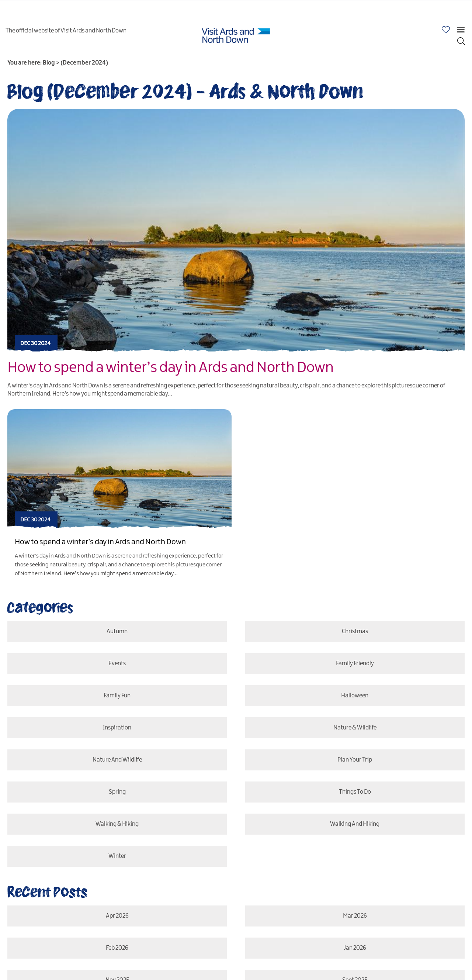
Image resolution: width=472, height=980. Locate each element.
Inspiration (116, 728)
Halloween (355, 696)
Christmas (356, 632)
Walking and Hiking (355, 824)
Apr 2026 (116, 916)
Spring (116, 792)
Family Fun (116, 696)
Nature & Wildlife (356, 728)
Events (116, 664)
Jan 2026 (356, 948)
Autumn (116, 632)
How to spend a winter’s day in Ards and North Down (171, 368)
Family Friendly (356, 664)
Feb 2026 (116, 948)
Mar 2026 (356, 916)
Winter (116, 856)
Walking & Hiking (116, 824)
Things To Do (356, 792)
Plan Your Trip (355, 760)
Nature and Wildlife (116, 760)
